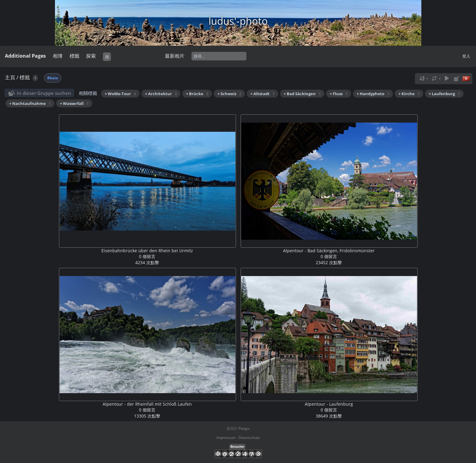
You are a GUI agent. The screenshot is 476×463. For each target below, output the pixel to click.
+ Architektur (161, 94)
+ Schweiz (229, 94)
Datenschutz (249, 438)
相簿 (58, 56)
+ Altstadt (262, 94)
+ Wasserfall (74, 103)
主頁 (10, 77)
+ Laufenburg (444, 94)
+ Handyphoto (373, 94)
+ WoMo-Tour (120, 94)
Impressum (226, 438)
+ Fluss (339, 94)
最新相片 (175, 56)
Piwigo (244, 428)
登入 (466, 56)
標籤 (74, 56)
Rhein (53, 78)
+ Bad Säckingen (302, 94)
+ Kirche (409, 94)
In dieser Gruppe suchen (44, 93)
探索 (91, 56)
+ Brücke (197, 94)
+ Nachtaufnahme (30, 103)
